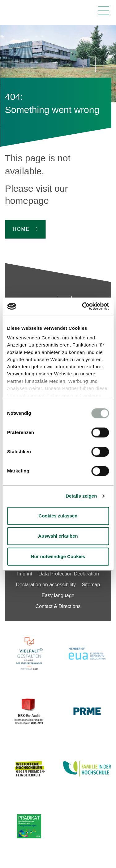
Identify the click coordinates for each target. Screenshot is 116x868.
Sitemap (91, 585)
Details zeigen (81, 496)
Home (21, 229)
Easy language (58, 595)
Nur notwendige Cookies (58, 556)
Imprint (25, 574)
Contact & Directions (58, 606)
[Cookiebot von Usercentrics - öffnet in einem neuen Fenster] (83, 306)
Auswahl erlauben (58, 536)
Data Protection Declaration (69, 574)
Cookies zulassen (58, 516)
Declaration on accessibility (46, 585)
